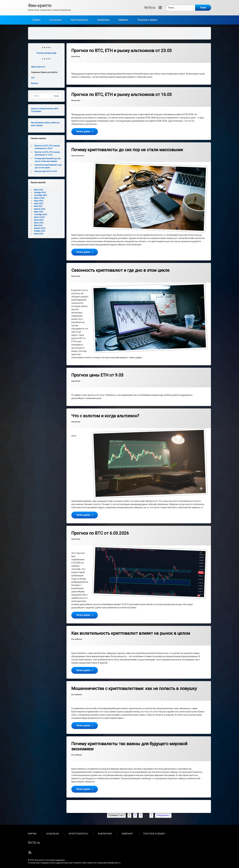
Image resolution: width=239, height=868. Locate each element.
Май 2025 (38, 204)
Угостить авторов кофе (46, 51)
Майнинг (123, 18)
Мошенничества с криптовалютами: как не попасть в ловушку (134, 686)
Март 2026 (39, 188)
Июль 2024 (39, 218)
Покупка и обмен (147, 18)
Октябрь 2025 (40, 190)
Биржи (37, 18)
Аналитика (103, 18)
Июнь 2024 (39, 220)
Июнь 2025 (39, 201)
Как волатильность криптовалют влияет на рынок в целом (131, 631)
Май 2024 (38, 223)
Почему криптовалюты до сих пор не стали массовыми (127, 147)
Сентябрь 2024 (40, 212)
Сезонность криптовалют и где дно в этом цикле (120, 268)
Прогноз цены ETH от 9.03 (97, 373)
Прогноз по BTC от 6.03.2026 (100, 531)
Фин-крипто (40, 858)
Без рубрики (77, 637)
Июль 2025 (39, 199)
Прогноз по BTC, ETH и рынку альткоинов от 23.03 (122, 48)
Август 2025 (39, 196)
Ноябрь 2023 (40, 229)
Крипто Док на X (38, 65)
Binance (35, 81)
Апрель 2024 (40, 226)
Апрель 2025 (40, 207)
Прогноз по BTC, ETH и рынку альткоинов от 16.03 (122, 92)
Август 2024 (39, 215)
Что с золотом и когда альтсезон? (105, 414)
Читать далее (87, 129)
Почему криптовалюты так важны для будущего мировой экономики (129, 744)
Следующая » (163, 813)
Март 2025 (39, 209)
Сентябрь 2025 (40, 193)
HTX (33, 76)
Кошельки (56, 18)
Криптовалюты (79, 18)
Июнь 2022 (39, 231)
